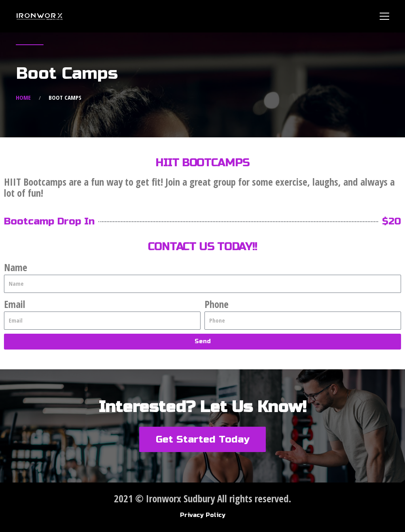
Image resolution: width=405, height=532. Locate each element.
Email (15, 304)
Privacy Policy (203, 515)
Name (16, 267)
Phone (217, 304)
